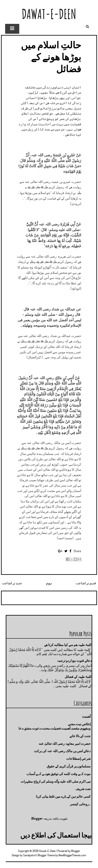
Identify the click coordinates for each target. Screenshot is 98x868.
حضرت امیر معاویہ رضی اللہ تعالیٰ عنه (65, 744)
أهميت (86, 716)
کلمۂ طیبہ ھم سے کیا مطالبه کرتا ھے (68, 645)
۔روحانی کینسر (80, 804)
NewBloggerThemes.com (72, 855)
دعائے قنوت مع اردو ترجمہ (74, 661)
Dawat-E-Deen (49, 14)
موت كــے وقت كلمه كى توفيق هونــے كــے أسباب (59, 774)
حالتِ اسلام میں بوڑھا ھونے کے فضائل (51, 57)
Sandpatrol (30, 855)
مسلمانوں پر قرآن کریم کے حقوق (69, 766)
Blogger (37, 818)
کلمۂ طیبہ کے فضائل (78, 677)
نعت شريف (83, 789)
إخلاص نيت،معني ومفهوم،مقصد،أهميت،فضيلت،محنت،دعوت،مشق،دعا (55, 726)
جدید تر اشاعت (12, 583)
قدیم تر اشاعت (86, 583)
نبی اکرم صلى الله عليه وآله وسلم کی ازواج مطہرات (56, 781)
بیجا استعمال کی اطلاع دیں (56, 835)
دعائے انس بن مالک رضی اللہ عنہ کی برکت (62, 751)
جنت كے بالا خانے (80, 736)
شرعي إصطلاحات (78, 759)
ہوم (49, 583)
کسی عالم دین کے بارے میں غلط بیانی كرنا (63, 796)
